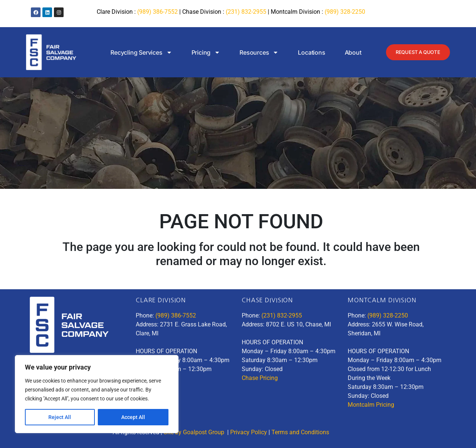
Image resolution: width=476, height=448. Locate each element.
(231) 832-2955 (246, 12)
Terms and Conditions (301, 432)
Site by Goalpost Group (195, 432)
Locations (305, 52)
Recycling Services (134, 52)
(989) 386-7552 (157, 12)
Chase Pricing (260, 378)
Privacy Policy (249, 432)
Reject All (60, 417)
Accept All (133, 417)
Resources (252, 52)
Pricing (199, 52)
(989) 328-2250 (345, 12)
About (346, 52)
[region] (97, 394)
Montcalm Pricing (371, 405)
